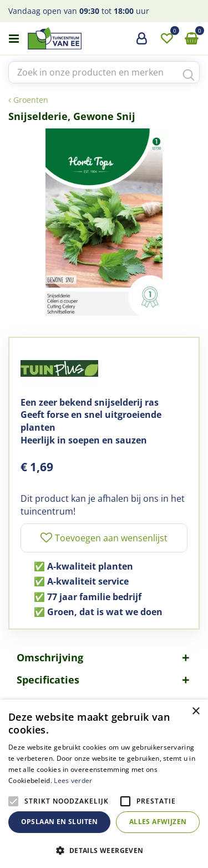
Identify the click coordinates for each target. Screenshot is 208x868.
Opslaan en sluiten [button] (60, 822)
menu (14, 39)
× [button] (196, 712)
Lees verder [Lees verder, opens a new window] (73, 780)
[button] (104, 850)
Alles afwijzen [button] (158, 822)
